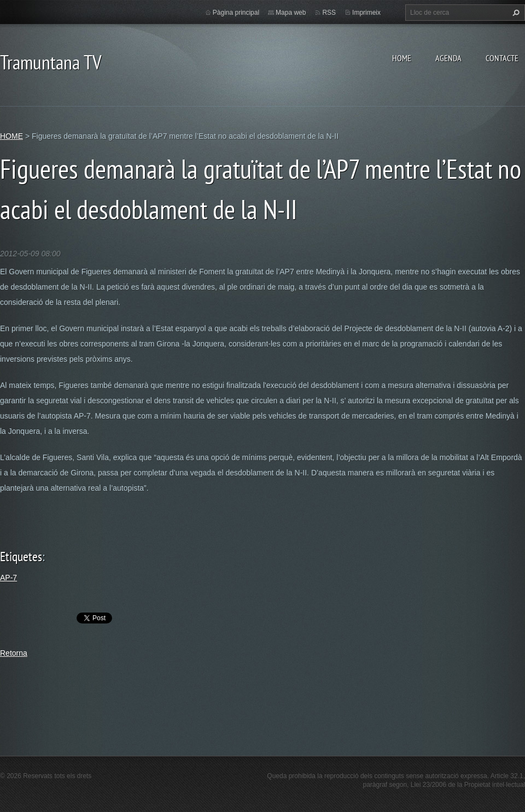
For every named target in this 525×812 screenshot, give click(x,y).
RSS (329, 13)
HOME (402, 58)
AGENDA (448, 58)
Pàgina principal (236, 13)
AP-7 (8, 578)
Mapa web (291, 13)
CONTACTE (502, 58)
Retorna (14, 653)
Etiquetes (21, 557)
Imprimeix (366, 13)
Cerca (515, 13)
